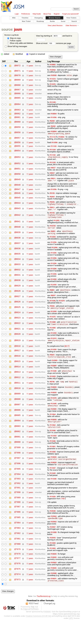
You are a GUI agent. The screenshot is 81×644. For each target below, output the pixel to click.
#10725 (53, 231)
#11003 (53, 558)
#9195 (52, 198)
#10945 (53, 521)
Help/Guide (37, 14)
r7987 (63, 508)
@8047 (17, 194)
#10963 (53, 526)
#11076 (53, 85)
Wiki (14, 18)
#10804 (53, 116)
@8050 (17, 178)
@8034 (17, 265)
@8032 (17, 276)
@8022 (17, 330)
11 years (30, 66)
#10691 (53, 589)
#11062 (53, 433)
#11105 (53, 104)
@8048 (17, 189)
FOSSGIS (47, 622)
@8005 (17, 423)
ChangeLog (49, 614)
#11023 (53, 384)
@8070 (17, 76)
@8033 (17, 270)
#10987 (53, 537)
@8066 (17, 95)
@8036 (17, 254)
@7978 (17, 564)
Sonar (63, 21)
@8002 (17, 440)
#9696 (52, 207)
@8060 (17, 125)
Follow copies (14, 41)
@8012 (17, 385)
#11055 (53, 460)
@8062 (17, 116)
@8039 (17, 238)
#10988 (53, 584)
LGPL (71, 629)
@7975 (17, 580)
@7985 (17, 528)
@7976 (17, 574)
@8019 (17, 347)
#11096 (53, 120)
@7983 (17, 538)
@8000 (17, 451)
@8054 (17, 154)
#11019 (53, 345)
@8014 (17, 374)
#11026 (53, 506)
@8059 (17, 130)
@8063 (17, 111)
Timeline (25, 18)
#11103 (53, 150)
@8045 (17, 203)
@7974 (17, 585)
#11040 (53, 307)
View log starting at (49, 36)
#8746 (52, 389)
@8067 (17, 90)
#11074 (53, 79)
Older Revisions (71, 25)
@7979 (17, 559)
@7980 (17, 554)
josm (18, 29)
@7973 (17, 590)
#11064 (53, 422)
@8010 (17, 396)
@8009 (17, 401)
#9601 (52, 362)
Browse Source (55, 18)
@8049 (17, 183)
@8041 (17, 227)
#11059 (56, 226)
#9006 (52, 312)
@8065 (17, 99)
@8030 (17, 286)
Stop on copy (14, 38)
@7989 (17, 507)
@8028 (17, 297)
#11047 (53, 477)
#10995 (53, 548)
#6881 (53, 237)
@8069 (17, 80)
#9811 (53, 182)
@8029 (17, 292)
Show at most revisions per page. (54, 43)
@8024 (17, 319)
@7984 (17, 533)
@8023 (17, 324)
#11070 (53, 323)
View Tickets (71, 18)
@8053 (17, 161)
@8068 (17, 86)
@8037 (17, 249)
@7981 (17, 549)
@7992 (17, 492)
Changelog (39, 18)
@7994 (17, 483)
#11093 (53, 243)
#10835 (53, 395)
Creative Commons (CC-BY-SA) (38, 627)
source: (7, 29)
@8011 (17, 390)
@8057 (17, 141)
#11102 (53, 159)
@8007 (17, 413)
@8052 (17, 167)
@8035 (17, 260)
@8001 (17, 445)
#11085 (53, 334)
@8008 (17, 407)
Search (74, 21)
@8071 (17, 71)
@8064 (17, 106)
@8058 (17, 135)
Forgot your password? (71, 14)
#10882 (53, 65)
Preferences (26, 14)
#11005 (53, 553)
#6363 (52, 202)
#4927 (53, 172)
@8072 (17, 66)
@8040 (17, 233)
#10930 (53, 76)
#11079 (62, 307)
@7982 (17, 544)
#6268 (52, 124)
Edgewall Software (31, 620)
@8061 (17, 120)
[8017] (67, 353)
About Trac (47, 14)
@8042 (17, 220)
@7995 (17, 478)
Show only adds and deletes (20, 43)
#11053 (53, 444)
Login (17, 14)
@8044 (17, 208)
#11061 (53, 455)
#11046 (53, 439)
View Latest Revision (55, 25)
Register (57, 14)
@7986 (17, 522)
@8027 (17, 302)
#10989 (55, 368)
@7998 (17, 461)
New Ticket (26, 21)
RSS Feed (34, 614)
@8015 (17, 369)
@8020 (17, 341)
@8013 (17, 379)
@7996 (17, 472)
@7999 (17, 456)
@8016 (17, 363)
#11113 (53, 140)
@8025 (17, 313)
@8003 (17, 435)
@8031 (17, 281)
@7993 (17, 488)
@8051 (17, 173)
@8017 (17, 358)
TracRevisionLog (44, 607)
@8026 (17, 308)
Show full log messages (16, 46)
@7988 (17, 512)
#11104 (53, 153)
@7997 (17, 467)
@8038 (17, 244)
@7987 (17, 517)
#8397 (53, 302)
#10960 (53, 70)
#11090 (53, 285)
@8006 (17, 418)
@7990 (17, 502)
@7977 (17, 569)
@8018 (17, 353)
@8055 (17, 150)
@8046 (17, 198)
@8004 (17, 429)
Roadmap (40, 21)
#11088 (53, 329)
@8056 (17, 146)
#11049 (53, 482)
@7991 (17, 497)
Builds (52, 21)
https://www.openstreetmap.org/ (66, 625)
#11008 (53, 542)
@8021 (17, 335)
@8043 (17, 214)
